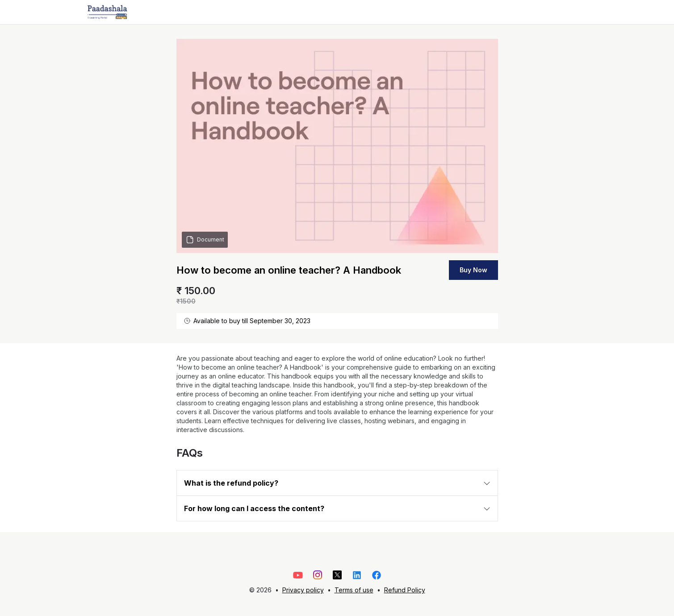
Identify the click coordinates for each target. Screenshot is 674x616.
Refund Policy (405, 590)
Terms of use (354, 590)
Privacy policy (303, 590)
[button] (337, 483)
